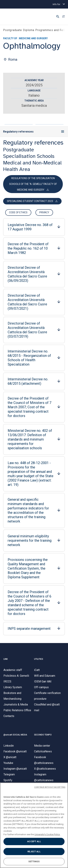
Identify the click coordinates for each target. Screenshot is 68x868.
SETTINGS (34, 861)
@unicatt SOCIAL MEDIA (15, 735)
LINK (6, 659)
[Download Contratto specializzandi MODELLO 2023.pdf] (32, 201)
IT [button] (64, 17)
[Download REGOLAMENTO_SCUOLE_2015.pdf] (33, 184)
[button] (58, 17)
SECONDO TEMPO (43, 735)
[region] (34, 825)
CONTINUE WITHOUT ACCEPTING (50, 787)
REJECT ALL (34, 852)
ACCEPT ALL (34, 841)
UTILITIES (39, 659)
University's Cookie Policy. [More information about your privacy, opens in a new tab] (47, 834)
